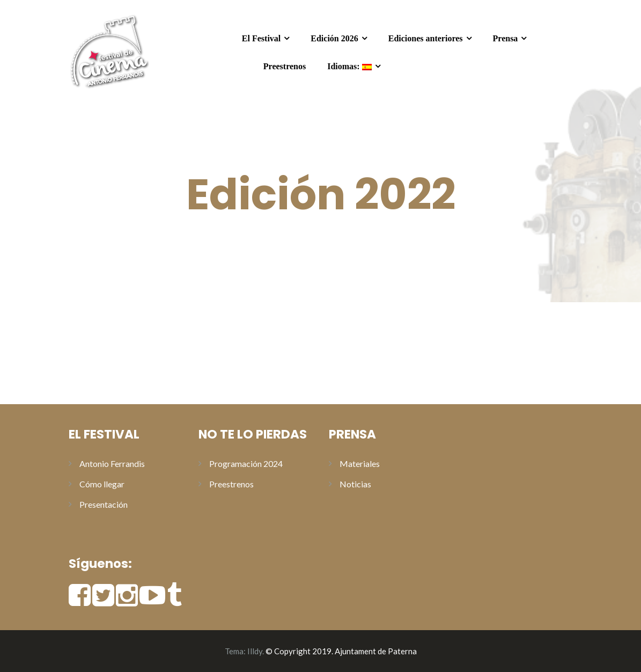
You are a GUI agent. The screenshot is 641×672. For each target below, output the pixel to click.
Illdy (255, 651)
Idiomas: (349, 66)
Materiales (360, 463)
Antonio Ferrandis (112, 463)
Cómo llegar (102, 484)
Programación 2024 (246, 463)
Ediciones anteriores (426, 38)
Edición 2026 (334, 38)
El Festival (261, 38)
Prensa (506, 38)
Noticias (355, 484)
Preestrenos (285, 66)
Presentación (104, 504)
